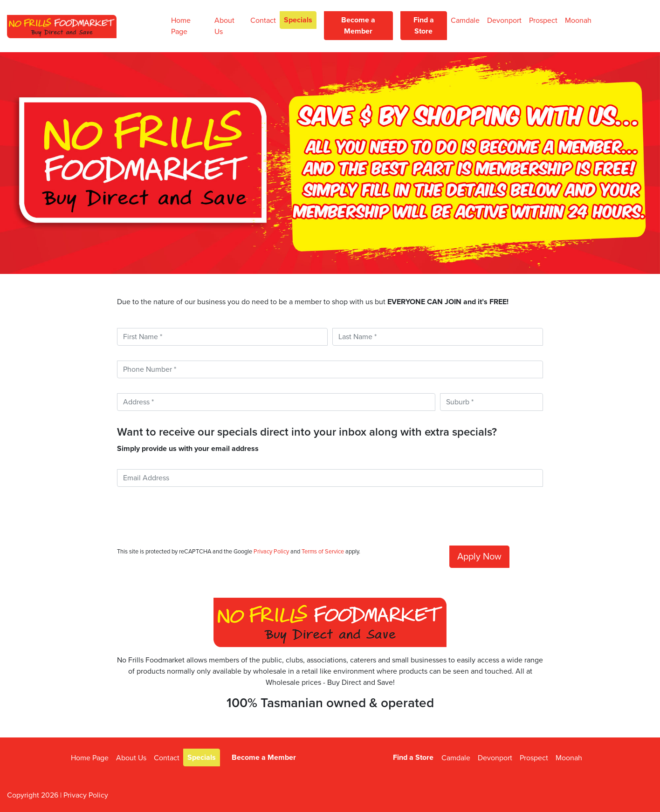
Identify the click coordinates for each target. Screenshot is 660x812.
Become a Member (358, 26)
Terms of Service (323, 552)
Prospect (543, 20)
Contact (263, 20)
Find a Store (424, 26)
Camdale (465, 20)
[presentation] (188, 520)
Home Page (181, 26)
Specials (298, 20)
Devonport (504, 20)
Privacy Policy (271, 552)
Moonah (578, 20)
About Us (224, 26)
